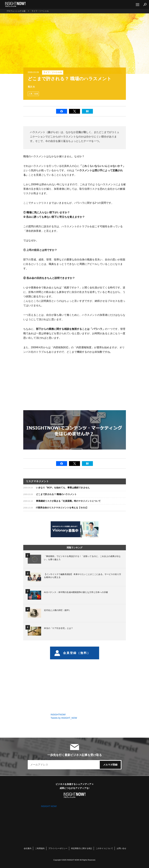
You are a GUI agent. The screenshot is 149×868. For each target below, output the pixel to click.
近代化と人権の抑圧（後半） (57, 610)
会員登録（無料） (73, 653)
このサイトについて (104, 848)
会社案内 (28, 848)
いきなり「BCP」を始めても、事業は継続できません (63, 488)
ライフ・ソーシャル (53, 72)
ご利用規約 (40, 848)
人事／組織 (33, 94)
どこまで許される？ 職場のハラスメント (56, 494)
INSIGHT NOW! (15, 4)
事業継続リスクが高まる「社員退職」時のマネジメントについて (68, 501)
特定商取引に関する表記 (82, 848)
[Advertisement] (50, 382)
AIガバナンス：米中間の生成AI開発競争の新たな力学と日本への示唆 (76, 592)
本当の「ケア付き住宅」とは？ (58, 628)
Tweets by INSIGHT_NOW (64, 718)
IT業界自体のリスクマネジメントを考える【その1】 (62, 508)
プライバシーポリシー (58, 848)
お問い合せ (121, 848)
